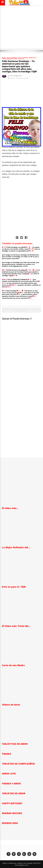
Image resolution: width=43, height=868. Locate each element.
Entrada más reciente (33, 311)
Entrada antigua (9, 311)
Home (4, 58)
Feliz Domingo (12, 58)
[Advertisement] (21, 28)
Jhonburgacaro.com (21, 865)
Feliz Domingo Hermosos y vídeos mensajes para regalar (19, 58)
